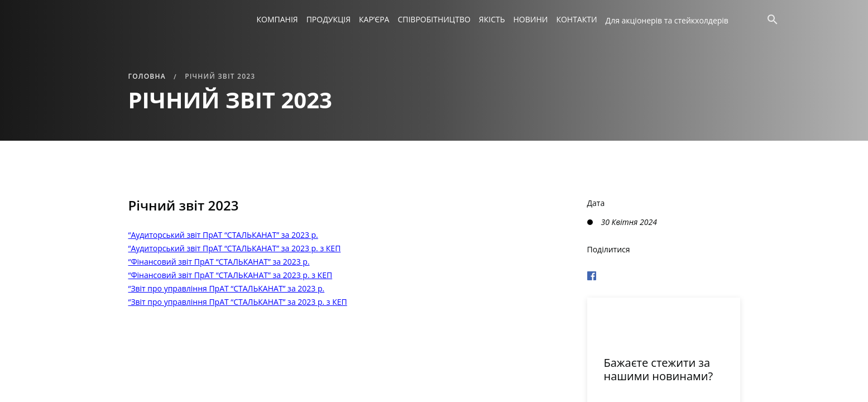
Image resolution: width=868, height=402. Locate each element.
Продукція (329, 19)
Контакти (576, 19)
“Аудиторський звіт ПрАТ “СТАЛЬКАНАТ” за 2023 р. (223, 235)
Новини (531, 19)
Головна (147, 76)
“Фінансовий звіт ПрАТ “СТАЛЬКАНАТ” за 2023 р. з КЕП (231, 275)
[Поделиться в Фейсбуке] (664, 274)
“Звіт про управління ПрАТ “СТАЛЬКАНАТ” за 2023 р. (227, 288)
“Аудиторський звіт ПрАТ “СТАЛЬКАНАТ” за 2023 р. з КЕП (235, 248)
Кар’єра (374, 19)
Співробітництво (434, 19)
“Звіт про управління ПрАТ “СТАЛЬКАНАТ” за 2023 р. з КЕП (238, 302)
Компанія (277, 19)
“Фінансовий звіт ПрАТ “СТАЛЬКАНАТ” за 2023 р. (219, 262)
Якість (492, 19)
